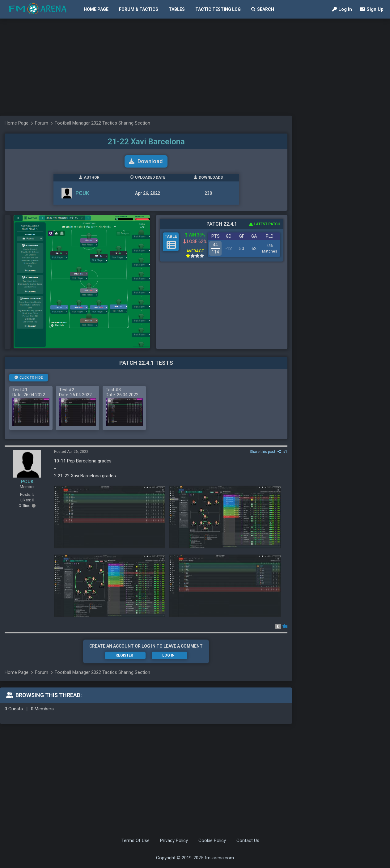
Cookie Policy (212, 840)
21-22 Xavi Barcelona (146, 142)
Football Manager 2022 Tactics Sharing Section (102, 123)
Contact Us (248, 840)
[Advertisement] (122, 66)
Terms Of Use (136, 840)
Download (146, 161)
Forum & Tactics (139, 9)
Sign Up (372, 9)
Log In (342, 9)
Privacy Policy (174, 840)
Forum (42, 123)
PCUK (82, 193)
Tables (177, 9)
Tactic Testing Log (218, 9)
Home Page (96, 9)
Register (124, 655)
